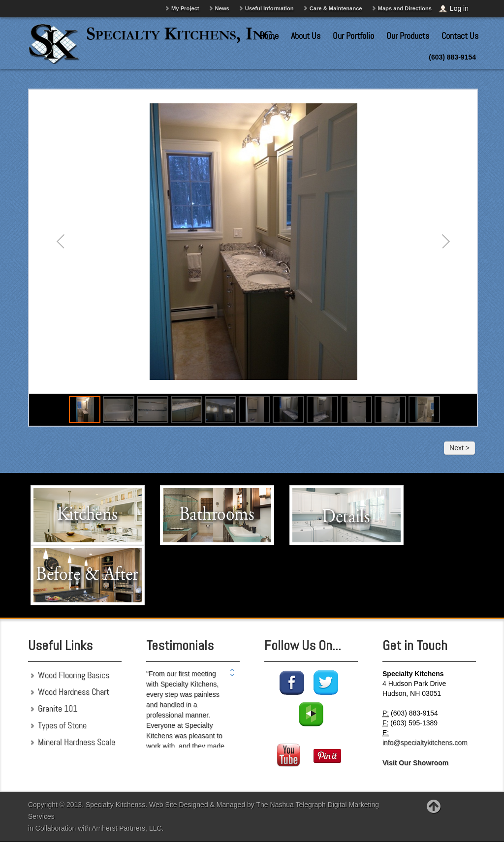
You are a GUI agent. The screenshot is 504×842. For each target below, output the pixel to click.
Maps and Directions (405, 8)
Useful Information (269, 8)
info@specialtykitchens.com (425, 743)
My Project (185, 8)
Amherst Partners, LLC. (127, 828)
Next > (459, 448)
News (222, 8)
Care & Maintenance (336, 8)
